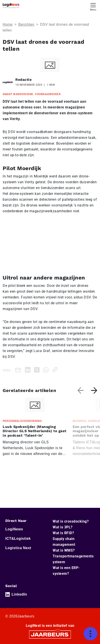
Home (8, 24)
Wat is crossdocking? (71, 521)
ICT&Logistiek (18, 539)
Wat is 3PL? (63, 527)
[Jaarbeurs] (50, 634)
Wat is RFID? (63, 533)
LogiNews (14, 529)
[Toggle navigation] (93, 6)
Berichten (26, 24)
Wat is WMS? (64, 550)
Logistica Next (18, 548)
